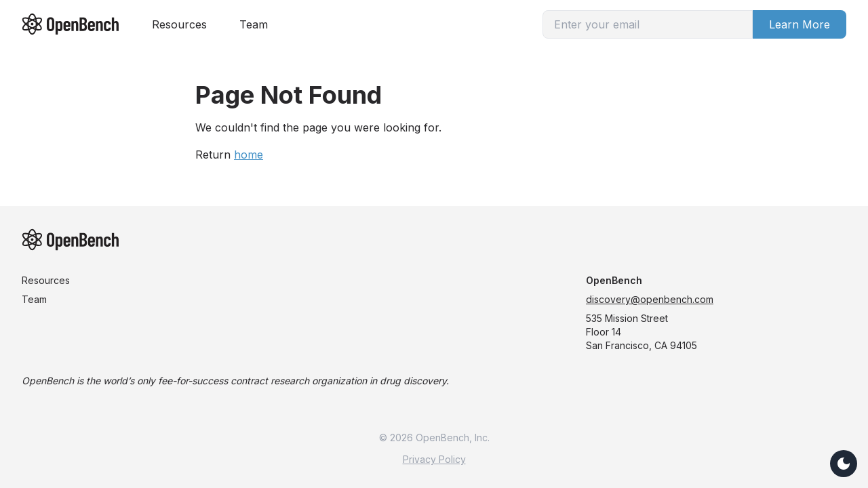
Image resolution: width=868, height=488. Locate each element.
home (249, 155)
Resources (179, 24)
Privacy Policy (434, 459)
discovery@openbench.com (650, 299)
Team (254, 24)
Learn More (800, 24)
